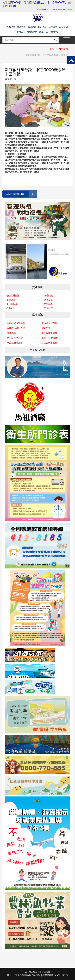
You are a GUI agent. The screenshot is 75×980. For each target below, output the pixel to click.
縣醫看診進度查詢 (16, 328)
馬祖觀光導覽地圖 (16, 323)
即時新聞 (63, 49)
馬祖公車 (11, 308)
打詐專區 (11, 333)
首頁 (52, 49)
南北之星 (48, 300)
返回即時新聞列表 (21, 194)
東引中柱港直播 (49, 338)
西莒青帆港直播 (49, 343)
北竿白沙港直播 (15, 338)
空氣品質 (46, 328)
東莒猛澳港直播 (15, 343)
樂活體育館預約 (49, 323)
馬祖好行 (48, 308)
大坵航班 (48, 304)
